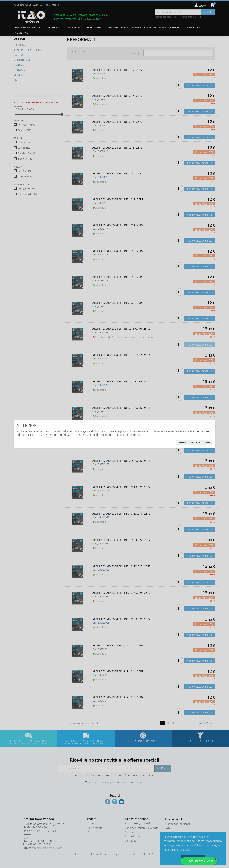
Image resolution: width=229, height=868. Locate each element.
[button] (199, 861)
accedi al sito (201, 442)
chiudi (182, 442)
